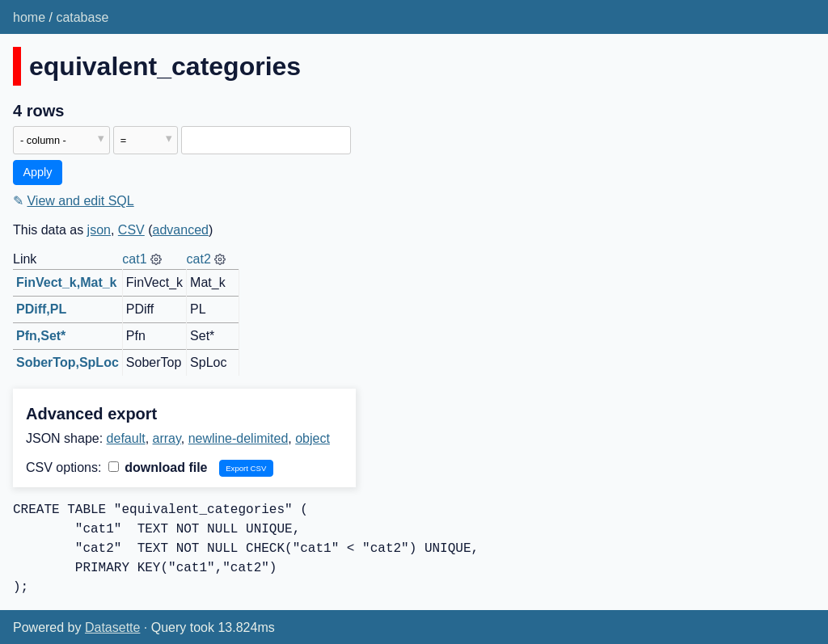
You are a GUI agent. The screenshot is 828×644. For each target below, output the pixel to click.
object (313, 438)
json (99, 230)
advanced (181, 230)
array (167, 438)
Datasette (112, 627)
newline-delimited (239, 438)
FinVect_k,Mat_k (67, 282)
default (126, 438)
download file (158, 467)
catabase (82, 17)
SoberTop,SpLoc (68, 362)
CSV (131, 230)
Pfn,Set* (41, 336)
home (29, 17)
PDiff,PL (41, 309)
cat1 (134, 259)
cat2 (199, 259)
